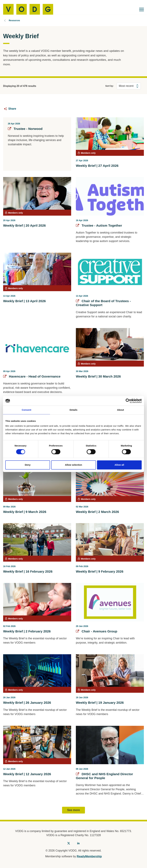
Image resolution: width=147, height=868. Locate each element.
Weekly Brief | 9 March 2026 (25, 512)
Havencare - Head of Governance (32, 376)
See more (73, 810)
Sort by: (109, 86)
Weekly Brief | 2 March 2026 (97, 512)
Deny (28, 465)
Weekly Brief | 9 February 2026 (100, 571)
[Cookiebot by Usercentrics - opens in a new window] (128, 401)
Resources (14, 20)
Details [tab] (73, 410)
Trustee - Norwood (25, 129)
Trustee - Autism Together (99, 225)
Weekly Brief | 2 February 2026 (27, 631)
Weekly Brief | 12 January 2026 (27, 774)
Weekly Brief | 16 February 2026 (28, 571)
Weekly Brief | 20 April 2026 (24, 225)
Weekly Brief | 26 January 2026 (27, 703)
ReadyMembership (89, 856)
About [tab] (121, 410)
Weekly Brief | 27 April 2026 (97, 166)
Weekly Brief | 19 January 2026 (100, 703)
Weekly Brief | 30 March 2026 (98, 376)
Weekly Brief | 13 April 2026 (24, 301)
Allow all (119, 465)
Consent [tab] (27, 410)
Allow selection (73, 465)
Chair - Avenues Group (97, 631)
